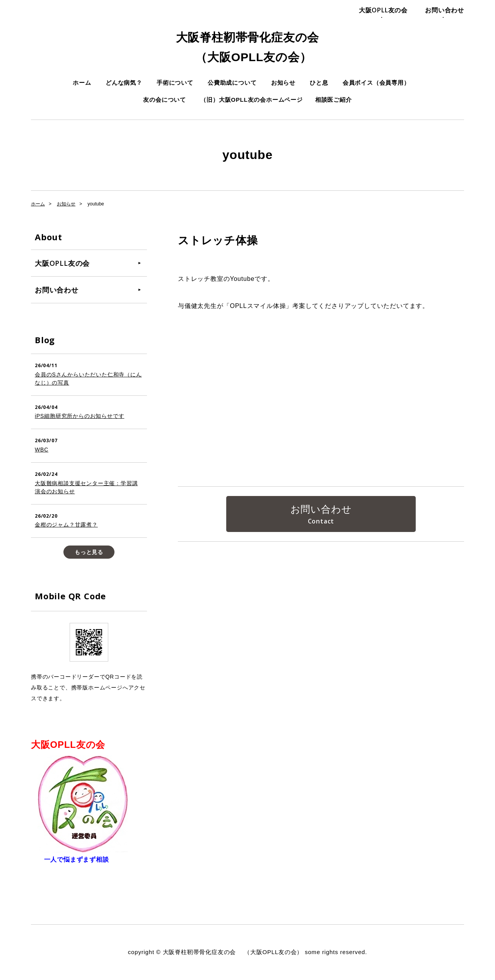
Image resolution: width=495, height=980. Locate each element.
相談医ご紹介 (334, 100)
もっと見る (89, 552)
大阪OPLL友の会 (383, 10)
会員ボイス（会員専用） (376, 83)
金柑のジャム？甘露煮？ (66, 525)
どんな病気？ (124, 83)
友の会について (165, 100)
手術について (175, 83)
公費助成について (232, 83)
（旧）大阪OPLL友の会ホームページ (251, 100)
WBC (42, 450)
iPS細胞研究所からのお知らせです (79, 416)
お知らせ (283, 83)
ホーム (82, 83)
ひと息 (319, 83)
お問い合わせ (445, 10)
